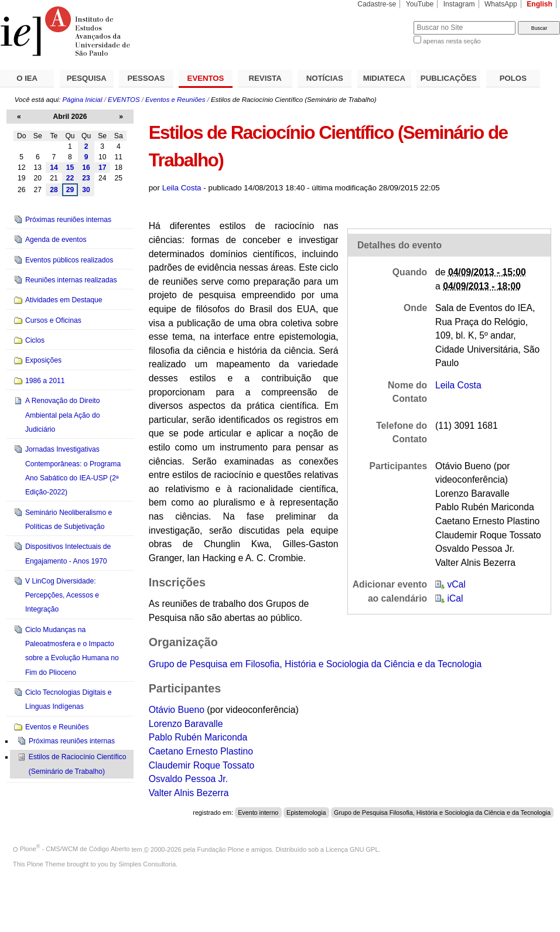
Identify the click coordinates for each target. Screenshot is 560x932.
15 (70, 168)
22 (70, 178)
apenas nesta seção (452, 41)
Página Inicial (82, 100)
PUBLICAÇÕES (449, 78)
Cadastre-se (377, 4)
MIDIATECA (384, 78)
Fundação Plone (221, 849)
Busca (385, 21)
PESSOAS (146, 78)
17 (103, 168)
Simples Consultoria (147, 864)
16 (86, 168)
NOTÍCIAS (325, 78)
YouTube (420, 4)
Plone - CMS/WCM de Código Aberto (75, 849)
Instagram (459, 4)
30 (86, 190)
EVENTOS (206, 78)
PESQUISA (87, 78)
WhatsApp (501, 4)
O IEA (27, 78)
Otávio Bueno (177, 710)
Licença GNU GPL (352, 849)
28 (54, 190)
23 (86, 178)
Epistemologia (306, 812)
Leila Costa (182, 188)
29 (70, 190)
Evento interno (258, 812)
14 (54, 168)
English (539, 4)
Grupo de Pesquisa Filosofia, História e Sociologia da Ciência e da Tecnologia (442, 812)
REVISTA (265, 78)
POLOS (513, 78)
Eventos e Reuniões (175, 100)
